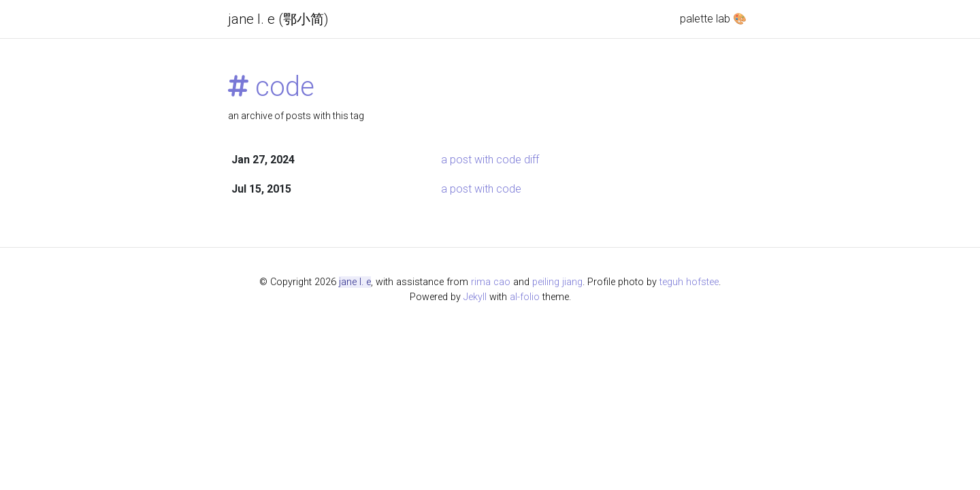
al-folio (525, 297)
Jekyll (475, 297)
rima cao (491, 282)
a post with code (481, 189)
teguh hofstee (689, 282)
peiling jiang (557, 282)
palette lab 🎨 (713, 19)
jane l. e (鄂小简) (278, 19)
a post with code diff (490, 160)
